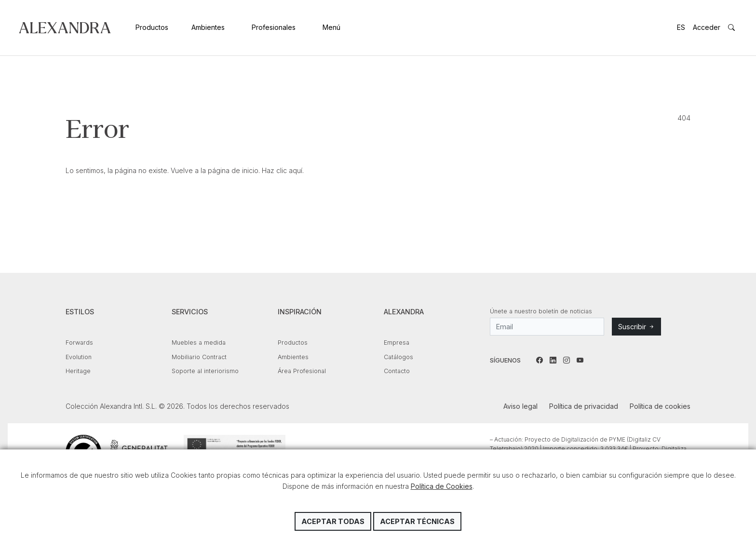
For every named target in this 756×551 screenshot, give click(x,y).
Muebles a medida (199, 343)
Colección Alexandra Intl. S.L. (65, 28)
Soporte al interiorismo (205, 371)
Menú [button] (331, 27)
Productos (152, 27)
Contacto (397, 371)
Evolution (79, 357)
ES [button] (681, 27)
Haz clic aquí (282, 170)
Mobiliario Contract (199, 357)
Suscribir (636, 327)
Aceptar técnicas (417, 521)
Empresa (397, 343)
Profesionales (274, 27)
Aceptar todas (333, 521)
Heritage (78, 371)
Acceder (707, 27)
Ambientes (208, 27)
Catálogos (398, 357)
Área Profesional (302, 371)
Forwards (79, 343)
